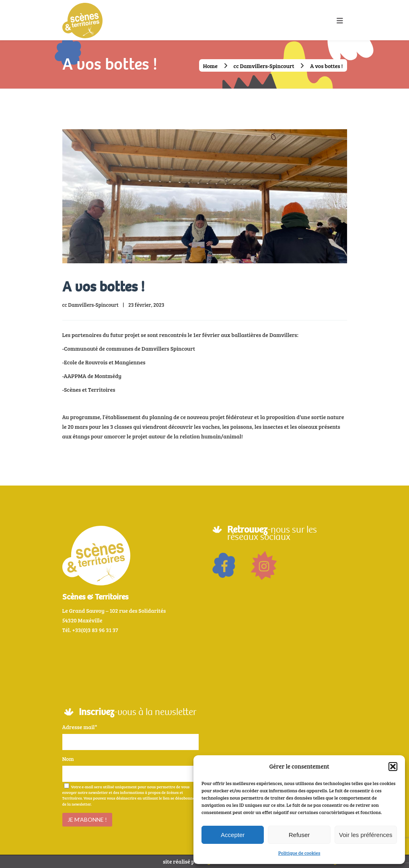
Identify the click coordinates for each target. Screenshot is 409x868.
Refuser (299, 835)
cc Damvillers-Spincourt (264, 66)
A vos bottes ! (104, 287)
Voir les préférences (366, 835)
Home (210, 66)
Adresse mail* (80, 727)
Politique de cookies (299, 853)
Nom (68, 759)
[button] (393, 767)
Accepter (233, 835)
